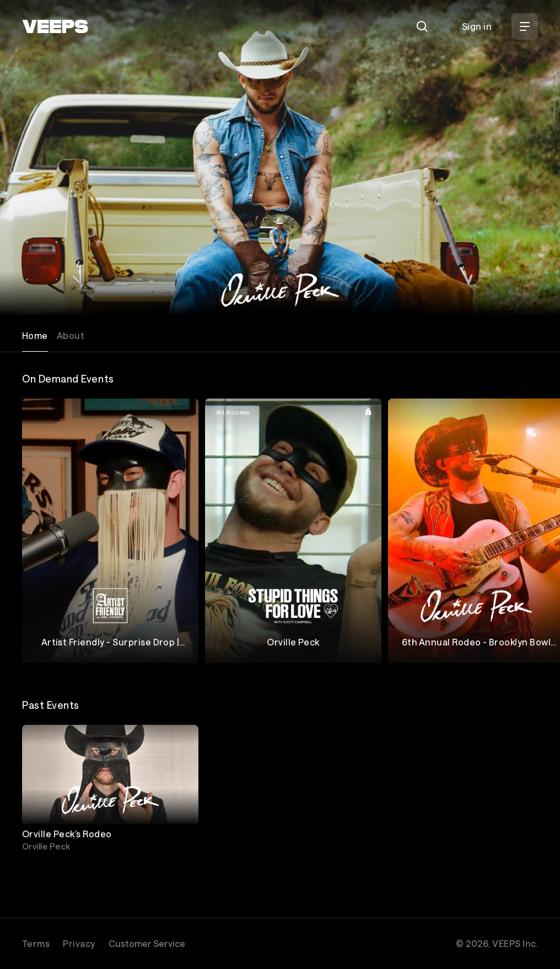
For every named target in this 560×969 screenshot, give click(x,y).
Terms (36, 943)
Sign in (477, 26)
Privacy (79, 943)
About (71, 335)
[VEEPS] (55, 26)
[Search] (422, 26)
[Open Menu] (525, 26)
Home (35, 335)
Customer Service (147, 943)
